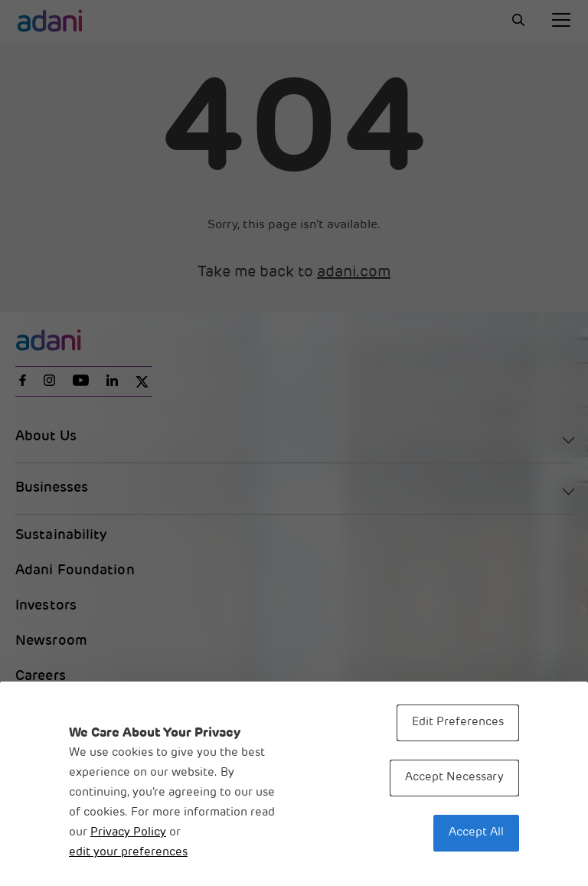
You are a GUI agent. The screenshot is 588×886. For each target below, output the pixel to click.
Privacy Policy (128, 833)
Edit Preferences (458, 723)
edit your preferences (128, 853)
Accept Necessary (454, 778)
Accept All (476, 833)
